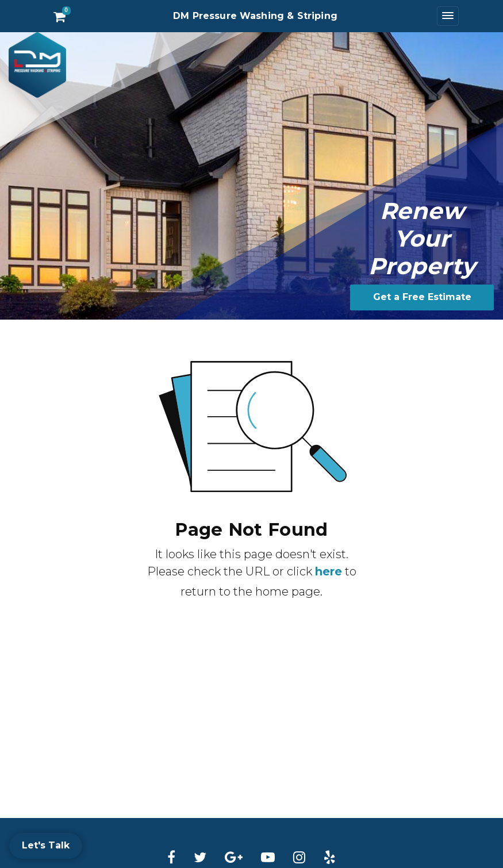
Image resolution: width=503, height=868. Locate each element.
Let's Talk (46, 845)
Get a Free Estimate (422, 297)
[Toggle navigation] (448, 16)
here (329, 571)
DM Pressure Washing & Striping (255, 16)
